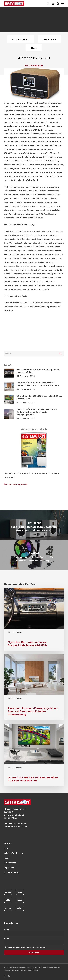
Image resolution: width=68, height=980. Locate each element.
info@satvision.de (19, 826)
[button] (63, 3)
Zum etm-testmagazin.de (16, 484)
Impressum (9, 868)
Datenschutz (10, 863)
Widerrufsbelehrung (14, 853)
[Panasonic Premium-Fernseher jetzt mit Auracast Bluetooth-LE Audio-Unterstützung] (34, 687)
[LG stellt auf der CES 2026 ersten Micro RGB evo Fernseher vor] (34, 755)
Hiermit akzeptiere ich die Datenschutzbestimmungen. (26, 947)
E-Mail (7, 938)
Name (6, 930)
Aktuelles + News (15, 632)
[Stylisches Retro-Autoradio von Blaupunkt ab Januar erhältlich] (34, 619)
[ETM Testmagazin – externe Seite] (34, 469)
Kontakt (8, 843)
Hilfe (6, 848)
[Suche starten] (60, 353)
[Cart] (58, 3)
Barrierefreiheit (12, 872)
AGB (6, 858)
